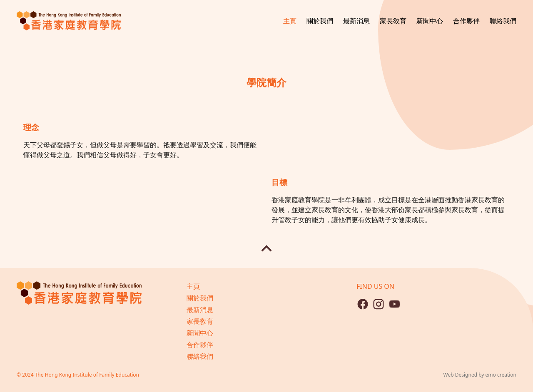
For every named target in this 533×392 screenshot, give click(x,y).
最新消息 (356, 21)
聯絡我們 (503, 21)
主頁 (290, 21)
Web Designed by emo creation (480, 375)
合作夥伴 (466, 21)
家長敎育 (393, 21)
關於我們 (320, 21)
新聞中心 (430, 21)
